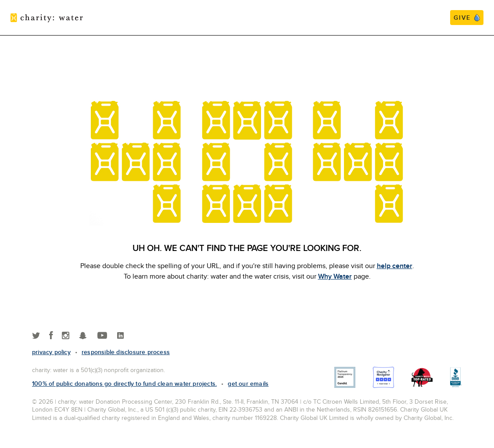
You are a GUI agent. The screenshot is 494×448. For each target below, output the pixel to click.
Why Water (335, 276)
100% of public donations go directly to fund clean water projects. (124, 383)
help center (395, 266)
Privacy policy (51, 352)
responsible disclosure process (126, 352)
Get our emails (248, 383)
